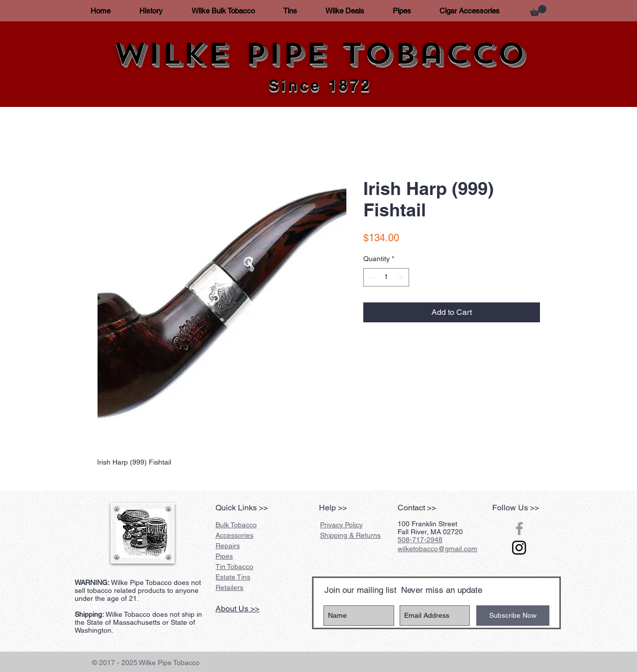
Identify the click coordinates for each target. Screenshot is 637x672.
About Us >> (237, 609)
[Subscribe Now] (513, 616)
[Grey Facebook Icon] (519, 528)
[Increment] (401, 277)
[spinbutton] (386, 277)
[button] (538, 10)
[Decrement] (371, 277)
